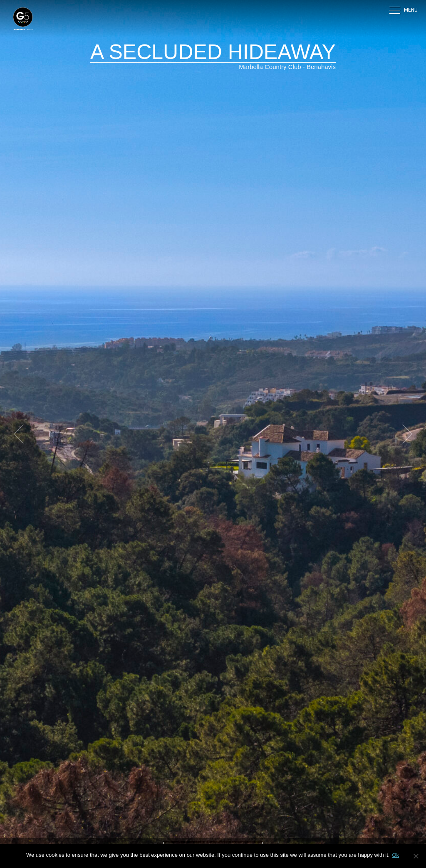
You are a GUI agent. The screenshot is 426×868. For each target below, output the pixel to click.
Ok (395, 855)
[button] (23, 434)
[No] (416, 856)
